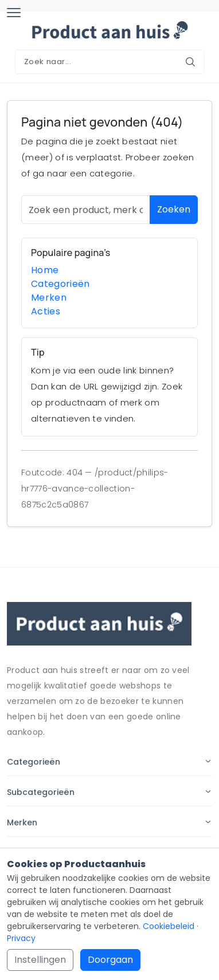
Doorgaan (110, 960)
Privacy (21, 938)
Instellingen (40, 960)
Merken (49, 298)
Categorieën (60, 284)
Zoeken (174, 209)
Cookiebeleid (169, 926)
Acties (46, 311)
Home (45, 270)
